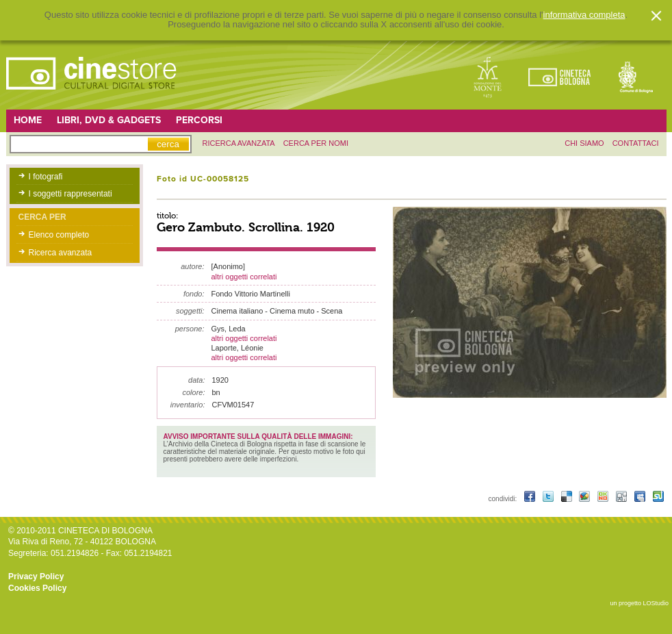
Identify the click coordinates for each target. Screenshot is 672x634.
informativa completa (584, 15)
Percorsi (199, 120)
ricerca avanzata (239, 143)
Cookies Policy (37, 588)
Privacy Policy (36, 576)
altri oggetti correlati (244, 277)
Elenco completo (59, 235)
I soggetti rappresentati (70, 194)
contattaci (636, 143)
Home (28, 120)
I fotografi (46, 177)
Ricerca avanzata (61, 253)
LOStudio (656, 603)
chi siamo (584, 143)
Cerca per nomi (316, 143)
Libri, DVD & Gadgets (109, 120)
